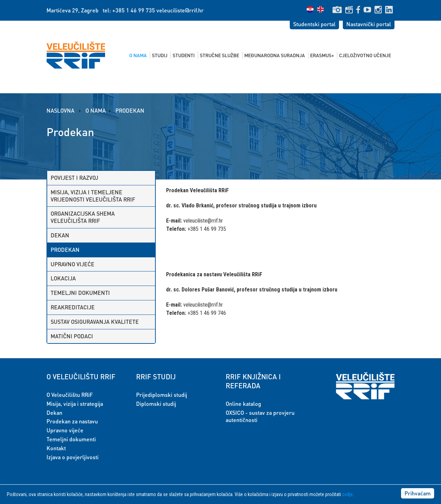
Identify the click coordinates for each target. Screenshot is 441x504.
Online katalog (243, 404)
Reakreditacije (73, 307)
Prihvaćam (418, 493)
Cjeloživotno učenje (365, 55)
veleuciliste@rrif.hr (180, 10)
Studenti (184, 55)
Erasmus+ (322, 55)
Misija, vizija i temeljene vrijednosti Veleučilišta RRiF (93, 196)
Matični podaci (72, 336)
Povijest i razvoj (74, 178)
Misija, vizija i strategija (75, 404)
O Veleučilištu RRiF (70, 395)
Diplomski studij (156, 404)
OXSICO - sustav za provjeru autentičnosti (260, 416)
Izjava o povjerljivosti (73, 457)
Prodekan (130, 110)
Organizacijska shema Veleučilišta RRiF (83, 217)
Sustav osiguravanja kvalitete (95, 322)
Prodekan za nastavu (72, 421)
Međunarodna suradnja (275, 55)
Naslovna (61, 110)
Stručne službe (219, 55)
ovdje (347, 494)
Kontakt (56, 448)
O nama (138, 55)
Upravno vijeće (73, 264)
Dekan (60, 235)
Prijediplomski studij (162, 395)
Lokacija (63, 278)
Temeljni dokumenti (80, 293)
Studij (160, 55)
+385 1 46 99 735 (134, 10)
